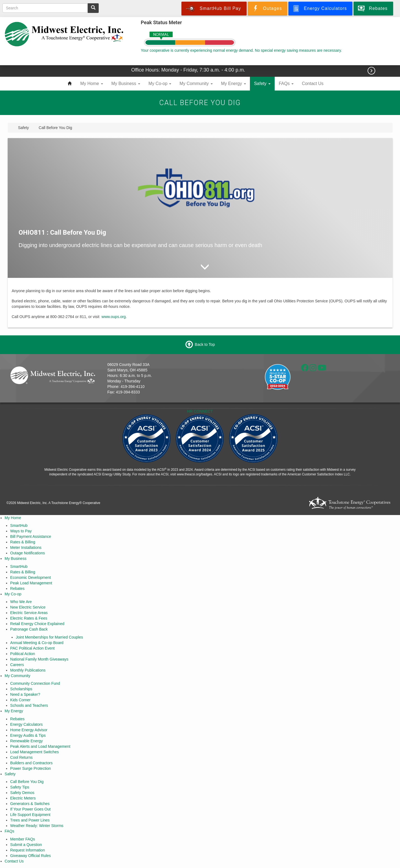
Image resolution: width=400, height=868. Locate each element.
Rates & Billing (23, 542)
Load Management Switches (35, 752)
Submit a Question (26, 845)
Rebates (17, 588)
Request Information (27, 850)
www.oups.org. (114, 317)
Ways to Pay (21, 531)
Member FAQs (23, 839)
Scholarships (21, 689)
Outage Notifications (27, 553)
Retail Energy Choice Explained (37, 624)
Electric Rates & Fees (29, 618)
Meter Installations (26, 547)
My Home (92, 83)
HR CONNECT (200, 411)
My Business (126, 83)
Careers (17, 665)
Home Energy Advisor (29, 730)
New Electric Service (28, 607)
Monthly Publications (28, 670)
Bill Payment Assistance (31, 536)
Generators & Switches (30, 804)
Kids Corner (20, 700)
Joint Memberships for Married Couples (49, 637)
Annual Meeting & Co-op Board (37, 643)
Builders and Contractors (31, 763)
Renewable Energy (26, 741)
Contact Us (313, 83)
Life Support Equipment (30, 815)
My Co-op (160, 83)
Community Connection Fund (35, 683)
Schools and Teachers (29, 705)
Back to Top (205, 344)
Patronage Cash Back (29, 629)
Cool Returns (21, 757)
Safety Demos (22, 793)
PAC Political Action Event (32, 648)
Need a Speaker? (25, 694)
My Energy (234, 83)
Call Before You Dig (27, 782)
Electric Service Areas (29, 613)
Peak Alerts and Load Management (40, 746)
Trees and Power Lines (30, 820)
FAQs (286, 83)
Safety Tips (20, 787)
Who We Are (21, 602)
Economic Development (31, 577)
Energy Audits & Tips (28, 735)
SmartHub (19, 525)
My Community (196, 83)
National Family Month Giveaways (39, 659)
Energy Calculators (26, 724)
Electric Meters (23, 798)
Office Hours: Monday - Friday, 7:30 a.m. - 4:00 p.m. (189, 70)
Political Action (23, 654)
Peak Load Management (31, 583)
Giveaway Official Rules (31, 856)
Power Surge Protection (31, 768)
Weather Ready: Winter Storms (37, 826)
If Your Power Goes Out (30, 809)
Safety (262, 83)
